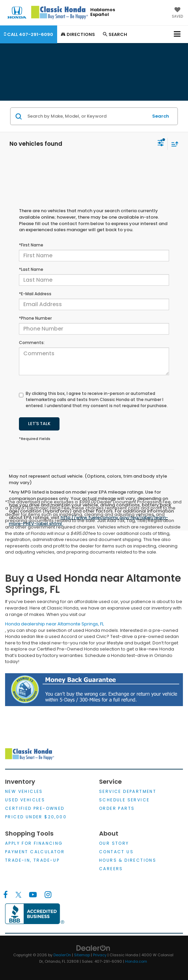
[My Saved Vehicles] (177, 13)
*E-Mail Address (35, 294)
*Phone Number (35, 318)
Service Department (128, 791)
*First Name (31, 245)
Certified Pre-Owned (35, 808)
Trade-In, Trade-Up (32, 860)
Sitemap (82, 955)
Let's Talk (39, 424)
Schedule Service (124, 800)
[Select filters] (161, 144)
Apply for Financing (34, 843)
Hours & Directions (128, 860)
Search (161, 116)
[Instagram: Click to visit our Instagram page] (48, 895)
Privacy (100, 955)
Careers (111, 869)
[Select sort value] (173, 144)
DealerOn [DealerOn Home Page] (62, 955)
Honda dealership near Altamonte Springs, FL (54, 624)
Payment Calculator (35, 852)
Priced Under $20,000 (36, 817)
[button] (29, 34)
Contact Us (116, 852)
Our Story (114, 843)
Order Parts (117, 808)
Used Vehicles (25, 800)
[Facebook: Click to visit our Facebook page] (6, 895)
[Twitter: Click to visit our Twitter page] (18, 895)
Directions (78, 34)
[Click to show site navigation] (177, 34)
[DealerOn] (93, 948)
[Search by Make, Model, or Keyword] (87, 116)
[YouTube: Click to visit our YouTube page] (33, 895)
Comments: (32, 343)
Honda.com (136, 961)
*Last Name (31, 269)
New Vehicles (24, 791)
